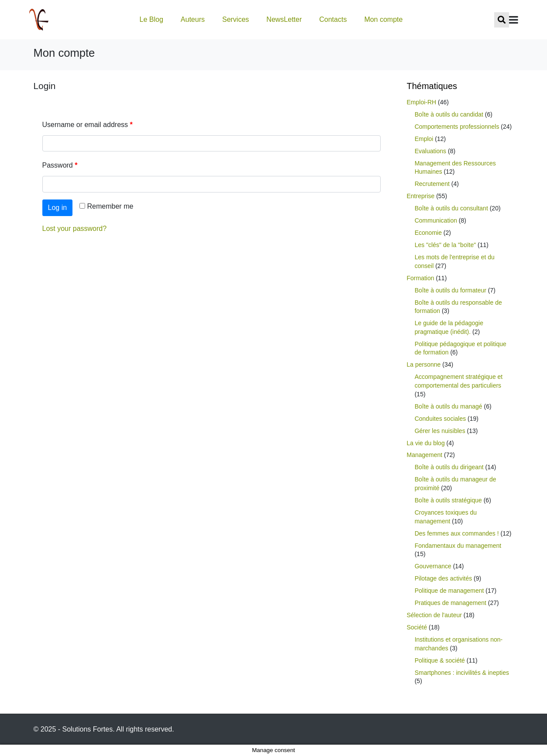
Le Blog (151, 19)
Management (425, 455)
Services (236, 19)
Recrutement (432, 184)
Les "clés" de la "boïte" (446, 245)
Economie (428, 233)
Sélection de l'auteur (434, 615)
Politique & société (440, 660)
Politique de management (449, 591)
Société (417, 627)
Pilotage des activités (444, 578)
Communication (436, 220)
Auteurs (193, 19)
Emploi (424, 139)
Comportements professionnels (457, 127)
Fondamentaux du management (458, 546)
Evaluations (430, 151)
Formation (421, 278)
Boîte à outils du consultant (451, 208)
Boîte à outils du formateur (451, 290)
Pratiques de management (451, 603)
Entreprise (421, 196)
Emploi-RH (422, 102)
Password (60, 165)
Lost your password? (75, 229)
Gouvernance (433, 566)
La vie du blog (426, 443)
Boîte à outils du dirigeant (449, 467)
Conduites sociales (440, 419)
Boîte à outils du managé (449, 406)
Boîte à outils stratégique (448, 500)
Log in (58, 208)
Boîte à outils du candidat (449, 114)
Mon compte (383, 19)
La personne (424, 364)
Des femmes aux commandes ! (457, 533)
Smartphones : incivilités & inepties (462, 673)
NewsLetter (284, 19)
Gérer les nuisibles (440, 431)
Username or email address (88, 125)
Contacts (333, 19)
